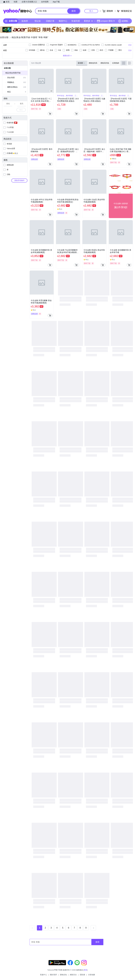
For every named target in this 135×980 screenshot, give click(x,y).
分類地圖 (91, 975)
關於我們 (53, 975)
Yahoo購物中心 (18, 11)
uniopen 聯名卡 (106, 21)
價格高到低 (105, 63)
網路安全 (73, 975)
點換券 (25, 21)
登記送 (38, 21)
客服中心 (44, 975)
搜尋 (97, 942)
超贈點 (123, 21)
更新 (85, 970)
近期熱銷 (116, 63)
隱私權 (82, 975)
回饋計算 (50, 21)
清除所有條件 (19, 180)
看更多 (88, 21)
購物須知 (63, 975)
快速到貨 (76, 21)
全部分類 (7, 68)
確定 (21, 110)
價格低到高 (93, 63)
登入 (91, 11)
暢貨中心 (63, 21)
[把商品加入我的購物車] (50, 114)
